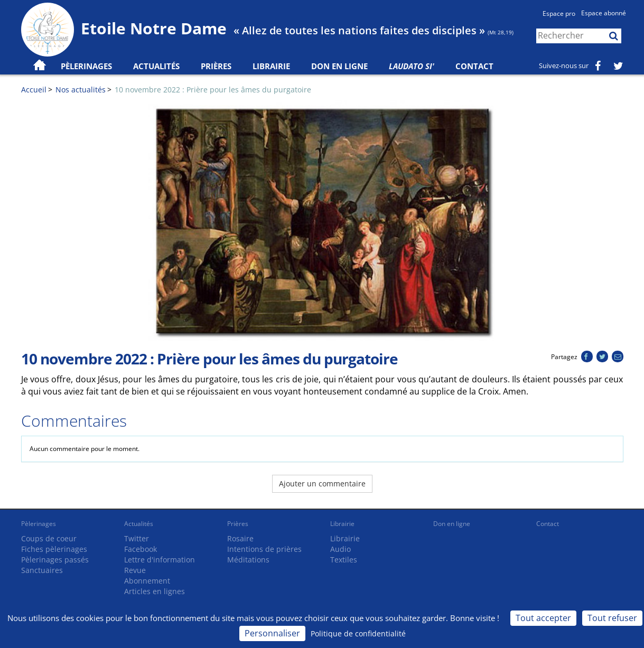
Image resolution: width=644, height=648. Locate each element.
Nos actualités (81, 90)
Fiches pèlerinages (54, 549)
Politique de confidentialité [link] (358, 633)
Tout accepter (543, 618)
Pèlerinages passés (55, 560)
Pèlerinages (39, 524)
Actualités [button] (156, 66)
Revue (135, 570)
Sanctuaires (42, 570)
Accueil (34, 90)
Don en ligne (339, 66)
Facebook (141, 549)
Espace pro (559, 13)
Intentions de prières (264, 549)
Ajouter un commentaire (322, 483)
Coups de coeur (49, 538)
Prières (216, 66)
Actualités (139, 524)
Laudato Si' (412, 66)
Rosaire (240, 538)
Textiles (344, 560)
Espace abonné (604, 13)
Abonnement (147, 581)
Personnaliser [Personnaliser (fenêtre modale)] (272, 633)
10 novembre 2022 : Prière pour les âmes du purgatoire (213, 90)
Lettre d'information (160, 560)
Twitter (137, 538)
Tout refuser (612, 618)
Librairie (271, 66)
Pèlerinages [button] (86, 66)
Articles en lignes (155, 591)
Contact (474, 66)
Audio (340, 549)
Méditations (248, 560)
